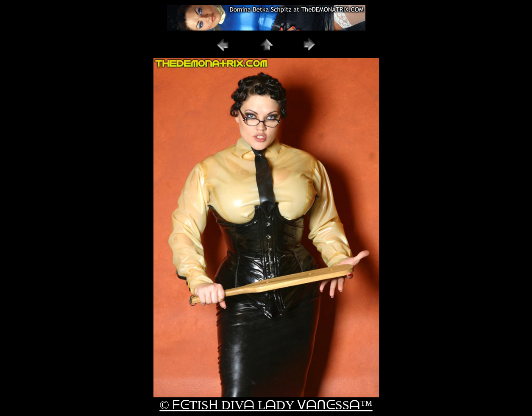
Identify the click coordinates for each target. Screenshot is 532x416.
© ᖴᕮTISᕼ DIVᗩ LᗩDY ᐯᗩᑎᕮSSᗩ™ (266, 405)
